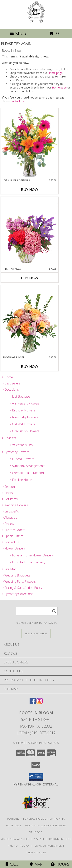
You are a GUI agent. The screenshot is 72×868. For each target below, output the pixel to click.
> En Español (11, 511)
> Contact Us (11, 542)
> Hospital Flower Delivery (27, 562)
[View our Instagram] (40, 703)
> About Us (10, 517)
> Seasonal (10, 487)
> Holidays (9, 438)
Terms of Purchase (48, 846)
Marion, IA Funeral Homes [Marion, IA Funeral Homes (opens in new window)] (27, 819)
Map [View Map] (36, 864)
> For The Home (21, 480)
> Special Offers (13, 536)
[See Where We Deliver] (36, 633)
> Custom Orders (14, 530)
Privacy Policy (19, 846)
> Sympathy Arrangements (27, 466)
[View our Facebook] (33, 703)
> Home (7, 377)
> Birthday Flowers (22, 410)
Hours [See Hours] (60, 864)
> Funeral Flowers (22, 459)
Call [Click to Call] (12, 864)
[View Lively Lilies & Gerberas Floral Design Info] (30, 143)
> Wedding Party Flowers (19, 581)
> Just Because (20, 396)
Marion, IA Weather (15, 839)
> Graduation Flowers (24, 431)
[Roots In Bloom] (36, 23)
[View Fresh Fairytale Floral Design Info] (30, 232)
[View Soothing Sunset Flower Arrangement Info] (30, 320)
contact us (17, 101)
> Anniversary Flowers (25, 403)
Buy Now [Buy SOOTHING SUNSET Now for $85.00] (30, 367)
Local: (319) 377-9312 (36, 733)
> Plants (7, 493)
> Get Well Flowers (22, 424)
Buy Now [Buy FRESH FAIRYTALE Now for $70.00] (30, 278)
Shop (18, 33)
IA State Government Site (52, 839)
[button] (36, 777)
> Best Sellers (11, 383)
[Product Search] (37, 611)
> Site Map (9, 569)
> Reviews (9, 524)
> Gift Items (10, 499)
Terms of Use (36, 852)
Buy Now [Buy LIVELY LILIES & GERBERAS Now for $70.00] (30, 190)
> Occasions (10, 389)
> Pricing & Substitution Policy (22, 588)
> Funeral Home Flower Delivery (31, 555)
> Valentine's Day (21, 445)
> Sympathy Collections (18, 594)
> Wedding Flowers (15, 505)
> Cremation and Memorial (28, 473)
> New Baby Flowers (24, 417)
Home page (55, 73)
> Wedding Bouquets (16, 575)
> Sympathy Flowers (16, 452)
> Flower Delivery (14, 548)
